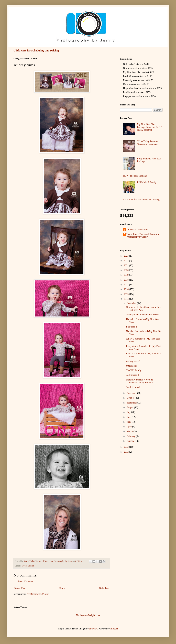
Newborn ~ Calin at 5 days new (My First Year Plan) (143, 309)
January (131, 441)
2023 (127, 256)
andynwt (93, 629)
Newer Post (20, 588)
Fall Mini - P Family (147, 182)
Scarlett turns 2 (133, 387)
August (130, 407)
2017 (127, 285)
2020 (127, 270)
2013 (127, 447)
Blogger (114, 629)
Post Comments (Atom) (38, 594)
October (131, 398)
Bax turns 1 (132, 327)
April (129, 427)
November (132, 393)
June (129, 417)
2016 (127, 289)
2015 (127, 294)
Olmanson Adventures (137, 230)
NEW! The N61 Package (135, 176)
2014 (127, 299)
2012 (127, 452)
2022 (127, 261)
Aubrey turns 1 (133, 361)
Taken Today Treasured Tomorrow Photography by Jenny (143, 236)
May (129, 422)
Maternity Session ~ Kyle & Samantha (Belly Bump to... (141, 381)
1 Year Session (28, 566)
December (132, 303)
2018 (127, 280)
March (130, 432)
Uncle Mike (132, 366)
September (132, 403)
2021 (127, 265)
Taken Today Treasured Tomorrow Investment (148, 143)
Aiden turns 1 (133, 375)
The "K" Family (134, 370)
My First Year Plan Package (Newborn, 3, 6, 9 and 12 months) (150, 127)
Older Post (104, 588)
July (129, 412)
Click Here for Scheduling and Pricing (36, 51)
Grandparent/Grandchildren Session (143, 315)
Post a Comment (26, 581)
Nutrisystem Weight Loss (88, 615)
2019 (127, 275)
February (131, 436)
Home (62, 588)
